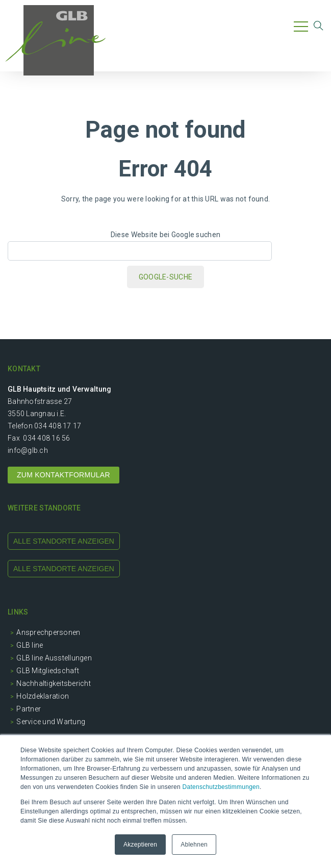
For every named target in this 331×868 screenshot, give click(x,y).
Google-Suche (165, 277)
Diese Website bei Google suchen (165, 235)
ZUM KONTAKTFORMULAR (63, 475)
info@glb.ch (28, 450)
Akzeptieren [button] (140, 845)
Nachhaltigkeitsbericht (54, 683)
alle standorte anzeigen (64, 541)
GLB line (30, 645)
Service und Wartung (51, 722)
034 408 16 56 (46, 438)
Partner (29, 709)
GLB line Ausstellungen (54, 658)
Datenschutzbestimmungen (221, 787)
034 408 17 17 (58, 426)
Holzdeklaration (43, 696)
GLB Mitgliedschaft (48, 671)
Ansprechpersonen (48, 632)
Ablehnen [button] (194, 845)
